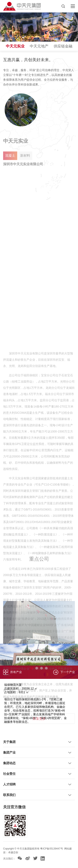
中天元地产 (39, 46)
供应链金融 (63, 46)
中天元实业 (15, 46)
